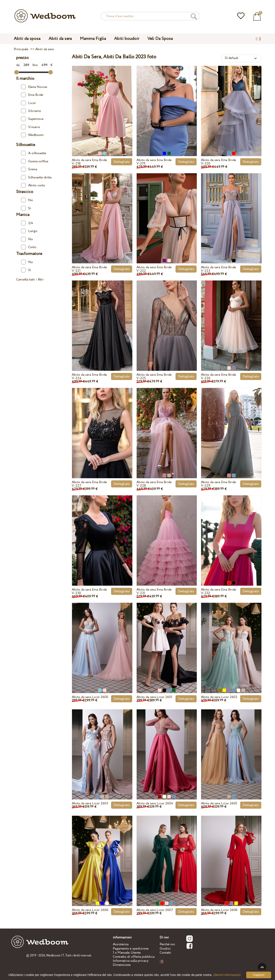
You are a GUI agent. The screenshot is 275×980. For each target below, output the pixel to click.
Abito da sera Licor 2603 (90, 803)
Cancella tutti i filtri (30, 280)
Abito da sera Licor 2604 (155, 803)
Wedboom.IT (55, 956)
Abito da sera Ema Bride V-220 (218, 162)
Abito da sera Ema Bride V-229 (218, 484)
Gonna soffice (35, 161)
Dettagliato (122, 162)
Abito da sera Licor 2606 (90, 910)
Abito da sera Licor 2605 (219, 803)
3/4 (27, 223)
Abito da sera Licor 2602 (219, 697)
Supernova (32, 119)
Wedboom (32, 135)
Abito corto (33, 185)
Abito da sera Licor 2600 (90, 697)
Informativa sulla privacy (131, 961)
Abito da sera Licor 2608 (219, 910)
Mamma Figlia (93, 39)
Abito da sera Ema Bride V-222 (154, 269)
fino (42, 65)
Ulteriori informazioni (227, 975)
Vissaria (30, 127)
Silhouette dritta (36, 177)
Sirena (29, 169)
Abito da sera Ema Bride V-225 (154, 376)
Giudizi (165, 949)
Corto (29, 247)
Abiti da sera (60, 39)
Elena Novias (34, 87)
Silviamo (31, 111)
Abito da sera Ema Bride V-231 (154, 591)
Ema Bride (32, 95)
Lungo (29, 231)
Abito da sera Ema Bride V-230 (89, 591)
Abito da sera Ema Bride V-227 (89, 484)
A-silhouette (34, 153)
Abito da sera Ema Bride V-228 (154, 484)
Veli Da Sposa (160, 39)
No (27, 200)
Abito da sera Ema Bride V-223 (218, 269)
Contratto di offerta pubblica (134, 957)
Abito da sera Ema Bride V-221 (89, 269)
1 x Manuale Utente (127, 953)
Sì (26, 208)
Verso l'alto (262, 967)
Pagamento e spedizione (131, 949)
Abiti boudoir (127, 39)
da (24, 65)
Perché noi (167, 944)
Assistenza (121, 944)
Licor (28, 103)
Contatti (165, 953)
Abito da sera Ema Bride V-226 (218, 376)
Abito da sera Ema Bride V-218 (89, 162)
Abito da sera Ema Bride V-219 (154, 162)
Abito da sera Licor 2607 (155, 910)
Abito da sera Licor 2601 (154, 697)
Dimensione (122, 965)
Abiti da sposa (27, 39)
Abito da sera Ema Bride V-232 (218, 591)
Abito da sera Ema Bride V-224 (89, 376)
